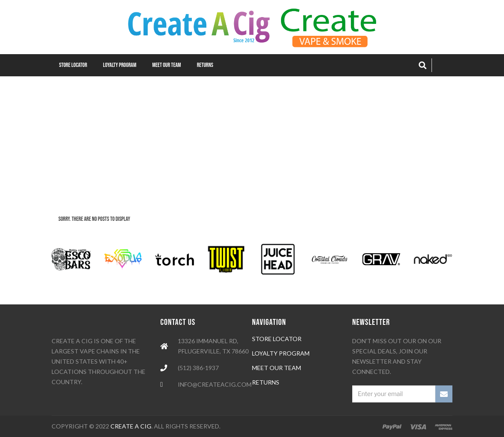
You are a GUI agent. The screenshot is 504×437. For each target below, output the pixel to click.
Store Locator (73, 65)
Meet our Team (167, 65)
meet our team (277, 368)
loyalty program (281, 353)
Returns (205, 65)
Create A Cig (131, 426)
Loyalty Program (120, 65)
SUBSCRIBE (444, 394)
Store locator (277, 339)
